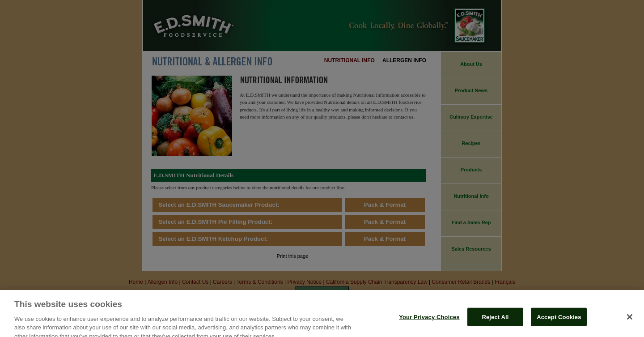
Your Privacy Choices (429, 322)
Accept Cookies (559, 322)
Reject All (495, 322)
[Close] (630, 322)
